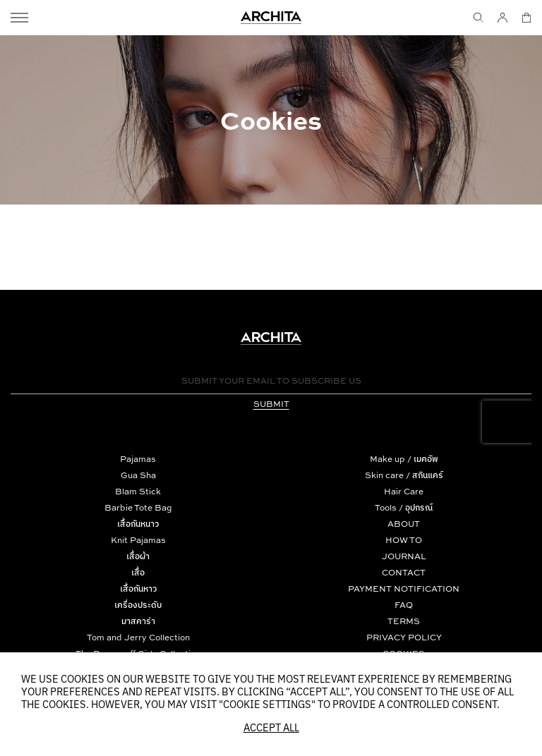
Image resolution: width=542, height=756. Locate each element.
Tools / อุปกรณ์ (404, 507)
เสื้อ (138, 572)
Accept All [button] (271, 728)
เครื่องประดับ (138, 605)
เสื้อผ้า (138, 556)
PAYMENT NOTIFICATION (404, 589)
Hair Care (404, 491)
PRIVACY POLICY (404, 637)
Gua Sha (138, 475)
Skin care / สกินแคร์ (404, 475)
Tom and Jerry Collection (138, 637)
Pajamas (138, 459)
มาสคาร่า (138, 621)
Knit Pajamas (138, 540)
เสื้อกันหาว (138, 589)
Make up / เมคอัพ (404, 459)
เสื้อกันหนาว (138, 524)
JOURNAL (404, 556)
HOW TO (404, 540)
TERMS (404, 621)
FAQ (404, 605)
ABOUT (404, 524)
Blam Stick (138, 491)
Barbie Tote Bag (138, 507)
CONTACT (404, 572)
